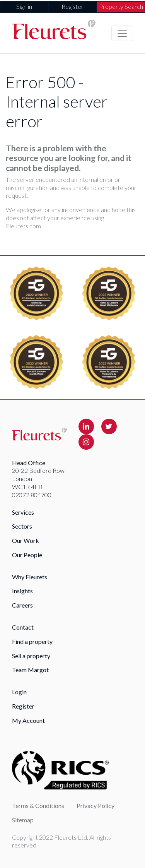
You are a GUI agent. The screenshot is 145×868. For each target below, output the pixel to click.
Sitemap (23, 820)
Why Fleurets (30, 577)
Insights (22, 591)
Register (72, 6)
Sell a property (31, 656)
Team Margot (30, 670)
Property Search (121, 6)
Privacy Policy (96, 806)
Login (19, 692)
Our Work (26, 540)
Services (23, 512)
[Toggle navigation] (122, 33)
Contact (23, 627)
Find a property (32, 641)
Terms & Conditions (38, 806)
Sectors (22, 526)
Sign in (24, 6)
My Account (28, 720)
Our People (27, 555)
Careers (22, 605)
